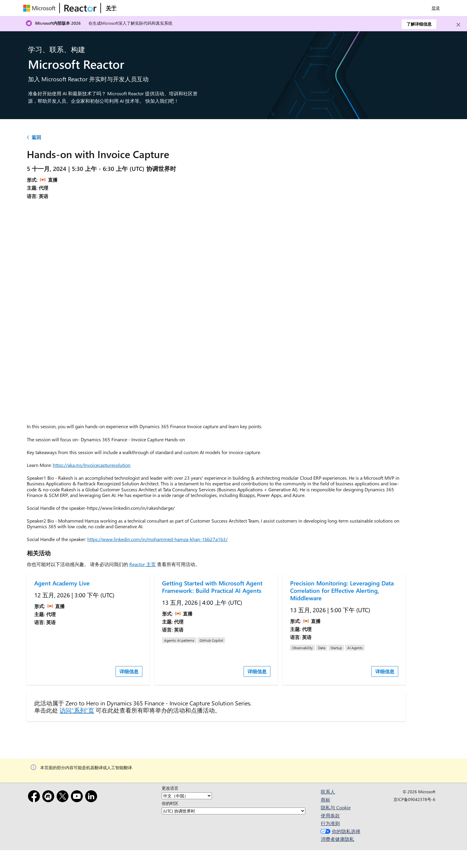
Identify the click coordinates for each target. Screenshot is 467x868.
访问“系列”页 (77, 710)
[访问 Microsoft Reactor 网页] (80, 8)
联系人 (328, 792)
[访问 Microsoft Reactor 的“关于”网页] (111, 8)
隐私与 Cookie (336, 807)
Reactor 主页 (143, 564)
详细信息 (129, 671)
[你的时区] (233, 811)
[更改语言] (187, 796)
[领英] (92, 797)
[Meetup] (49, 797)
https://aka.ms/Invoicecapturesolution (92, 465)
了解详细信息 (419, 24)
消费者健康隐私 (337, 839)
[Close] (458, 25)
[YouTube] (78, 797)
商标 (326, 800)
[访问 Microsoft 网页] (41, 8)
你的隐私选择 (340, 831)
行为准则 (330, 823)
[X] (64, 797)
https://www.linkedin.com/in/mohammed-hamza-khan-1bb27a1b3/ (157, 539)
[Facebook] (35, 797)
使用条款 (330, 815)
